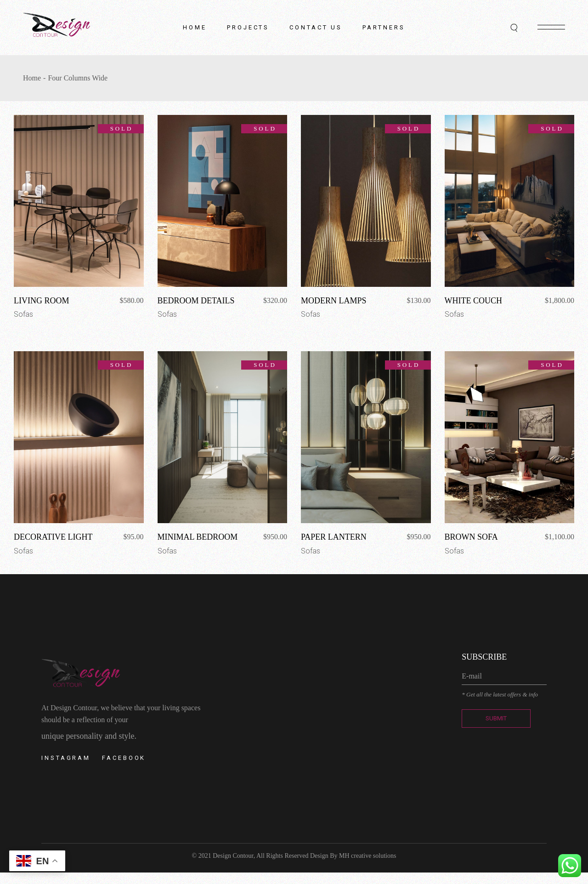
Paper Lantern (334, 537)
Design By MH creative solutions (353, 856)
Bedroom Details (196, 301)
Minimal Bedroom (198, 537)
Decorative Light (53, 537)
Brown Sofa (471, 537)
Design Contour (233, 856)
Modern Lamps (334, 301)
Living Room (42, 301)
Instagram (66, 758)
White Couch (473, 301)
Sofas (23, 314)
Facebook (124, 758)
